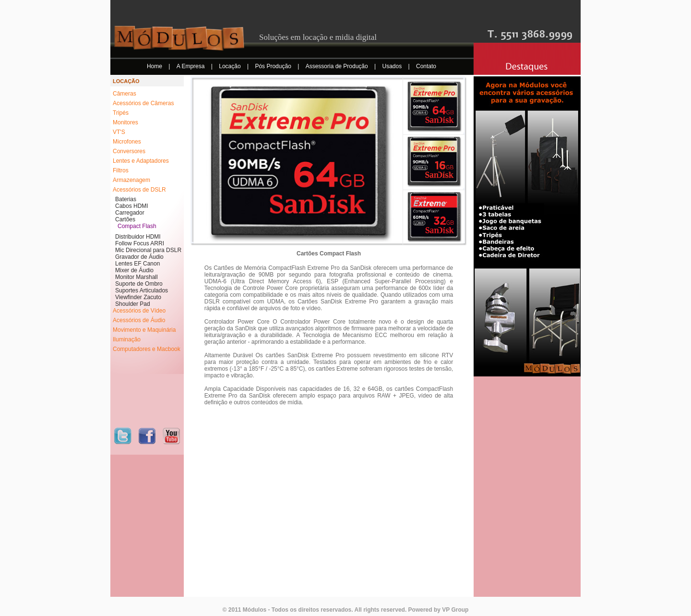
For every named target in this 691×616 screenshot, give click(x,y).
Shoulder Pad (133, 304)
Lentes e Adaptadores (141, 161)
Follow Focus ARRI (140, 243)
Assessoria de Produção (338, 66)
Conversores (129, 151)
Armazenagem (131, 180)
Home (155, 66)
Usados (393, 66)
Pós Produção (274, 66)
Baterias (126, 199)
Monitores (125, 122)
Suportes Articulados (142, 290)
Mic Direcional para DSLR (148, 250)
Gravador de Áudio (139, 257)
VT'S (119, 132)
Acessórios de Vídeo (139, 311)
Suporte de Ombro (139, 284)
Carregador (130, 213)
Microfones (127, 142)
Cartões (125, 219)
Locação (231, 66)
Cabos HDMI (132, 206)
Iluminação (127, 339)
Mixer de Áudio (134, 270)
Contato (426, 66)
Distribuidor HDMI (138, 237)
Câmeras (125, 94)
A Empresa (191, 66)
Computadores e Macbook (147, 349)
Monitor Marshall (137, 277)
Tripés (121, 113)
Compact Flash (137, 226)
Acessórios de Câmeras (143, 103)
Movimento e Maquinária (144, 330)
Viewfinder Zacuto (138, 297)
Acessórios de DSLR (139, 190)
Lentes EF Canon (137, 264)
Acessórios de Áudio (139, 320)
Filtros (121, 170)
